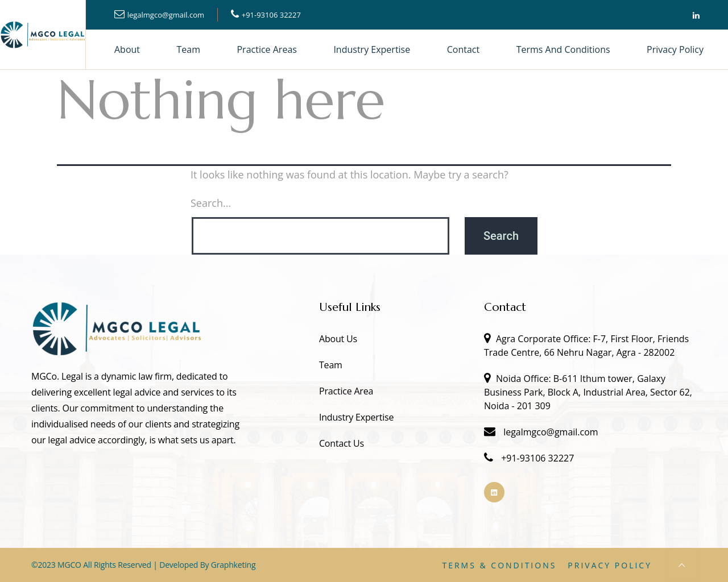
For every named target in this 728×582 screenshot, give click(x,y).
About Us (338, 339)
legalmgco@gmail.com (166, 15)
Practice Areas (266, 49)
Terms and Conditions (563, 49)
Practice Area (346, 391)
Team (189, 49)
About (127, 49)
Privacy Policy (675, 49)
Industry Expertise (372, 49)
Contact (463, 49)
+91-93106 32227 (271, 15)
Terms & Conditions (499, 565)
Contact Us (342, 443)
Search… (211, 203)
